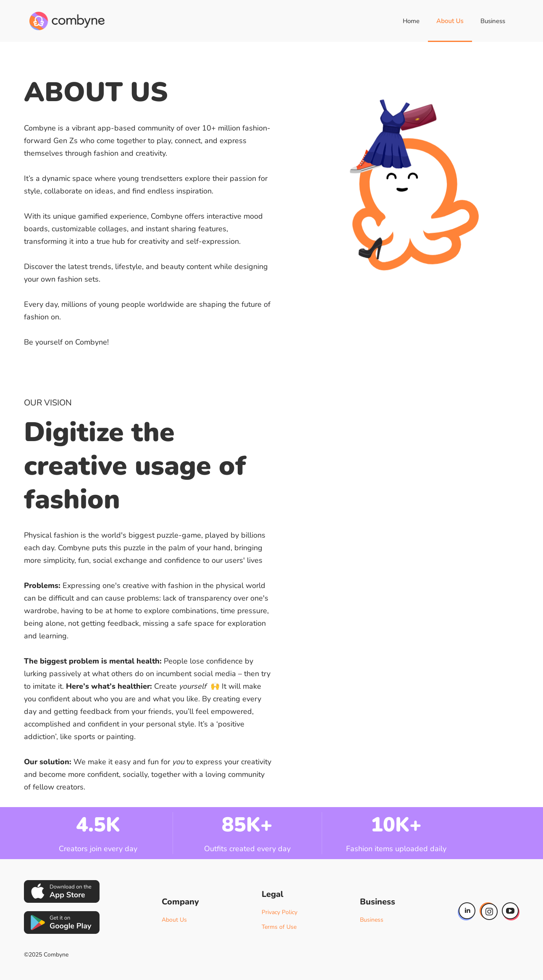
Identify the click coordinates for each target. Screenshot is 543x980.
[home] (67, 21)
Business (493, 21)
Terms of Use (279, 927)
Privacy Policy (279, 912)
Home (411, 21)
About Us (450, 21)
